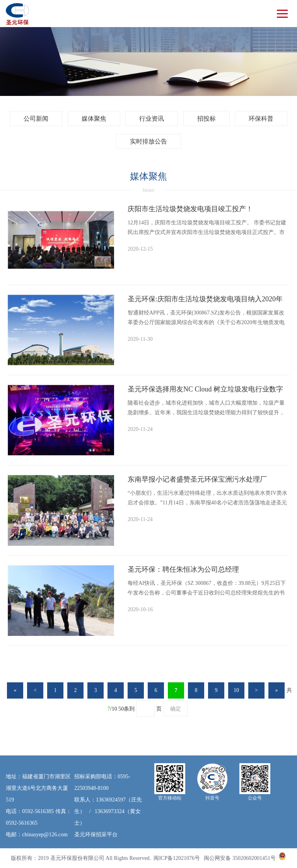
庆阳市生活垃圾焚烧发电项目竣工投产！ (190, 209)
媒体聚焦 (94, 119)
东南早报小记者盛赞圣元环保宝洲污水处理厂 (197, 479)
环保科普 (261, 119)
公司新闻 (36, 119)
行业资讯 (152, 119)
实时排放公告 (148, 141)
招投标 (207, 119)
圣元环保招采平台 (96, 835)
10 (236, 690)
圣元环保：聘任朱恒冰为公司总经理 (183, 569)
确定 (176, 709)
